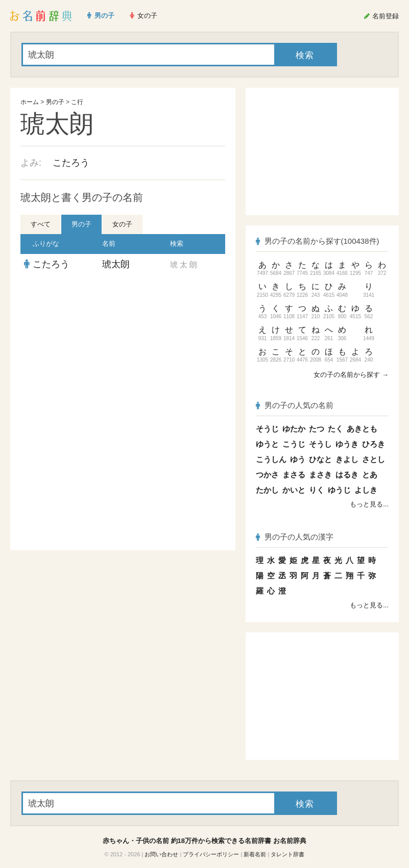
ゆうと (267, 444)
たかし (267, 490)
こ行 (77, 102)
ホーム (30, 102)
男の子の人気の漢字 (295, 537)
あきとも (362, 429)
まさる (294, 475)
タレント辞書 (287, 854)
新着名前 (255, 854)
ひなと (320, 459)
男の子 (55, 102)
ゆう (298, 459)
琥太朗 (116, 264)
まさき (320, 475)
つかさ (267, 475)
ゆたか (294, 429)
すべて (41, 224)
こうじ (294, 444)
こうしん (271, 459)
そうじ (267, 429)
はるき (347, 475)
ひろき (374, 444)
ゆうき (347, 444)
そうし (320, 444)
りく (317, 490)
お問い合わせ (161, 854)
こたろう (71, 163)
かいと (294, 490)
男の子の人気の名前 (295, 405)
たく (335, 429)
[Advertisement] (123, 349)
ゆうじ (339, 490)
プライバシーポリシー (211, 854)
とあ (370, 475)
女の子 (122, 224)
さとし (374, 459)
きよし (347, 459)
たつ (317, 429)
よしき (366, 490)
